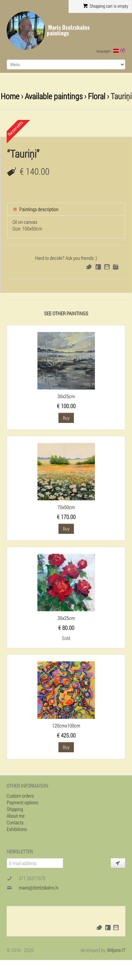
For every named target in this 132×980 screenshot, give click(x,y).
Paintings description (35, 209)
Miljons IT (116, 950)
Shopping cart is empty (106, 6)
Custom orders (20, 796)
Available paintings (54, 96)
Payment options (22, 802)
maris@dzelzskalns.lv (39, 887)
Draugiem (107, 267)
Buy (66, 418)
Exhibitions (17, 829)
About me (16, 816)
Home (10, 96)
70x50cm (66, 507)
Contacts (15, 822)
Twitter (89, 267)
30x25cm (66, 396)
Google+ (116, 267)
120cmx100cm (66, 725)
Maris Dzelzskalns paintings (68, 30)
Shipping (15, 809)
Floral (97, 96)
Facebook (98, 267)
